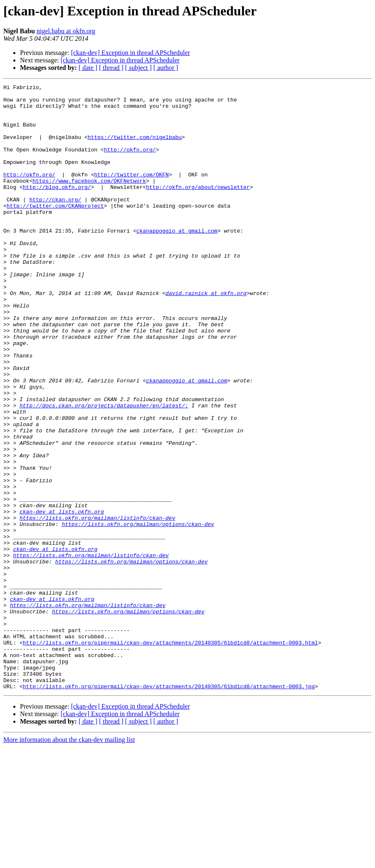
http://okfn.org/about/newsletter (198, 208)
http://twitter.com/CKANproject (55, 231)
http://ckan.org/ (55, 223)
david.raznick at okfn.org (206, 335)
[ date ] (88, 68)
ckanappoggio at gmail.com (177, 260)
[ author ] (166, 68)
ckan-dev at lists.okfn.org (62, 598)
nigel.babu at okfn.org (66, 31)
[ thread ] (111, 68)
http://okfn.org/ (130, 163)
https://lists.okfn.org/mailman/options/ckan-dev (138, 613)
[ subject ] (138, 68)
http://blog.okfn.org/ (57, 208)
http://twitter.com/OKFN (131, 193)
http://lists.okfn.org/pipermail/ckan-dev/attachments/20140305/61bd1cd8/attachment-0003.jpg (169, 807)
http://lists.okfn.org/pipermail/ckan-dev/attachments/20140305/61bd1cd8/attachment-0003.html (170, 755)
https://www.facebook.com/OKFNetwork (89, 201)
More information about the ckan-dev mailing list (69, 861)
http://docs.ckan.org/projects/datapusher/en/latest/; (104, 470)
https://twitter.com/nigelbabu (135, 148)
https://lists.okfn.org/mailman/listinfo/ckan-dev (97, 605)
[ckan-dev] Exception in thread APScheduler (131, 53)
